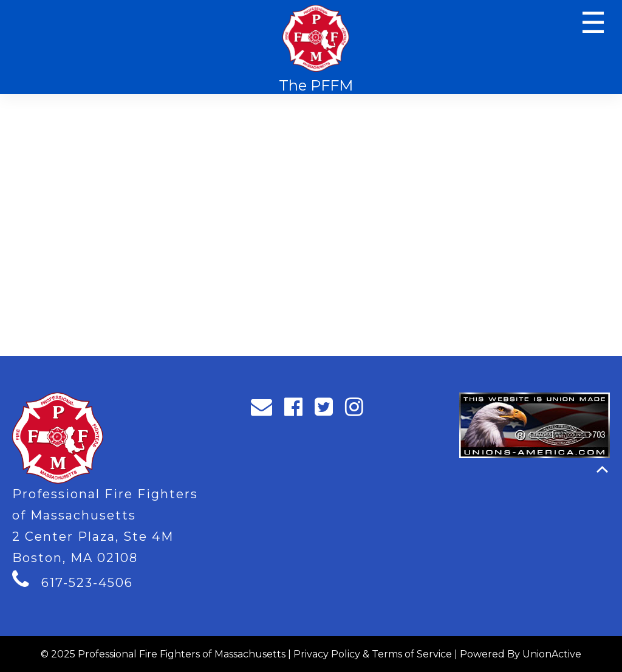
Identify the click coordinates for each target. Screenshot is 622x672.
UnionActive (552, 654)
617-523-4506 (87, 583)
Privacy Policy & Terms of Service (373, 654)
